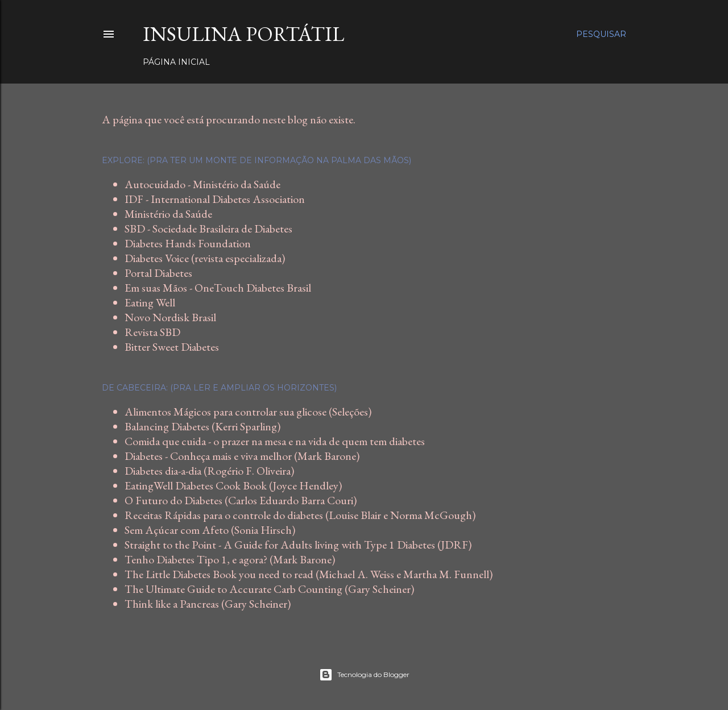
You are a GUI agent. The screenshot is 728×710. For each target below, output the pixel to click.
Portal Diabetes (158, 273)
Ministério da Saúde (168, 214)
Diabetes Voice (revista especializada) (205, 258)
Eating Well (150, 302)
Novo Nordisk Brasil (170, 317)
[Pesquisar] (601, 34)
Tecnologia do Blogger (364, 675)
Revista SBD (152, 332)
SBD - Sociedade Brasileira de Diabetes (208, 229)
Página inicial (176, 62)
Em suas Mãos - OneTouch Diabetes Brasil (218, 288)
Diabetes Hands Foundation (188, 243)
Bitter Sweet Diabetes (172, 347)
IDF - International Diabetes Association (215, 199)
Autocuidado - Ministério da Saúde (202, 184)
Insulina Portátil (243, 34)
